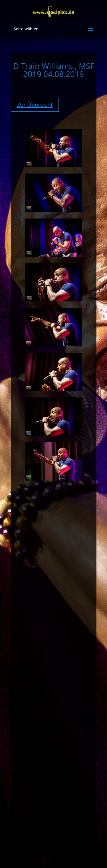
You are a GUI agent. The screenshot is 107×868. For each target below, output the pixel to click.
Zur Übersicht (35, 105)
